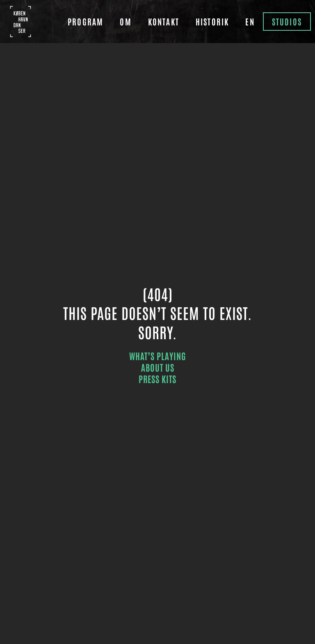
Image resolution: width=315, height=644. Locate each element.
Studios (287, 21)
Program (86, 21)
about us (158, 367)
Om (126, 21)
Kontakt (164, 21)
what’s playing (158, 356)
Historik (212, 21)
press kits (157, 379)
